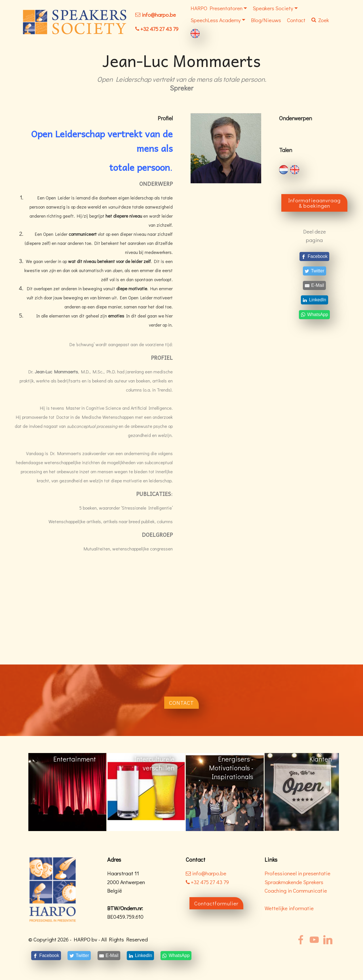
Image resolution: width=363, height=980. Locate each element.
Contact (296, 20)
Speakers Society (273, 8)
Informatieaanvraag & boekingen (314, 203)
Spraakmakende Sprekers (294, 882)
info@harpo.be (159, 15)
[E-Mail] (315, 286)
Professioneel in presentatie (297, 873)
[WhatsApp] (315, 315)
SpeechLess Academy (216, 20)
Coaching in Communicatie (296, 890)
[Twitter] (314, 271)
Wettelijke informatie (289, 908)
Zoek (320, 20)
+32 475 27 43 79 (159, 29)
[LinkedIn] (314, 300)
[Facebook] (314, 256)
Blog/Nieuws (266, 20)
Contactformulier (216, 903)
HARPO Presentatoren (217, 8)
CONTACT (181, 703)
